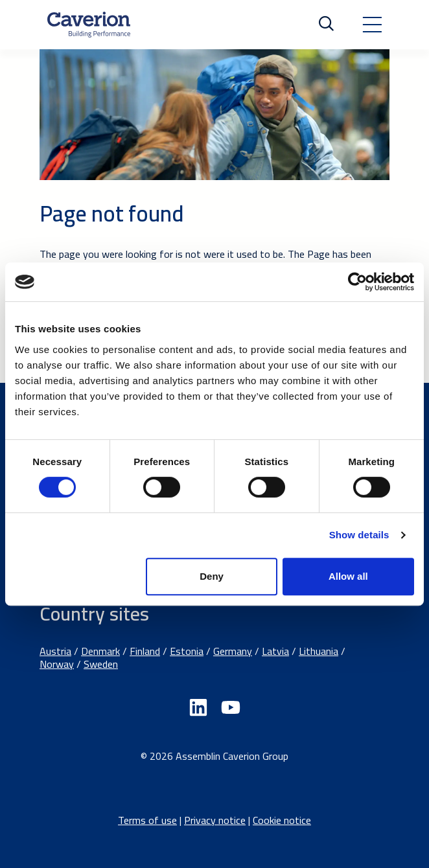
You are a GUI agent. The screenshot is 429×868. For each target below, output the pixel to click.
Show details (359, 535)
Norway (57, 664)
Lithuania (319, 651)
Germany (233, 651)
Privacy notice (215, 820)
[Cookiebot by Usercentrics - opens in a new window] (357, 282)
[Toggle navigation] (372, 25)
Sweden (101, 664)
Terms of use (147, 820)
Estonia (187, 651)
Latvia (275, 651)
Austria (55, 651)
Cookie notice (282, 820)
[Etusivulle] (89, 25)
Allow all (348, 576)
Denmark (100, 651)
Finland (145, 651)
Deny (212, 576)
